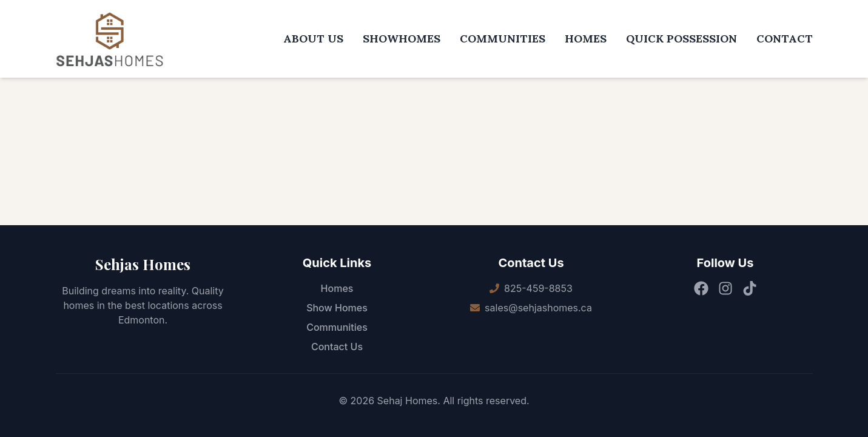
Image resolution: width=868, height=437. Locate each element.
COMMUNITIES (503, 39)
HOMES (586, 39)
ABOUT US (313, 39)
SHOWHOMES (402, 39)
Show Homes (337, 308)
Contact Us (337, 347)
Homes (337, 288)
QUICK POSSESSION (681, 39)
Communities (337, 327)
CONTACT (785, 39)
